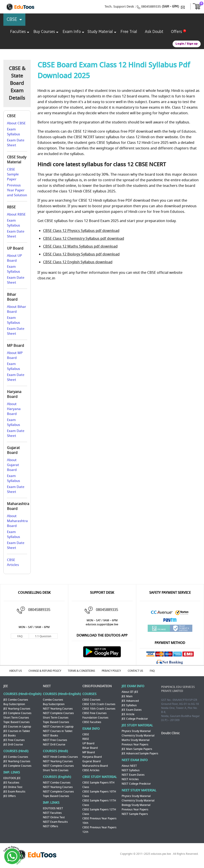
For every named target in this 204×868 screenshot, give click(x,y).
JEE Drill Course (13, 744)
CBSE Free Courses (94, 713)
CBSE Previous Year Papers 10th (99, 820)
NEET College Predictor (136, 783)
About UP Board (14, 258)
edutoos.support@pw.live (102, 624)
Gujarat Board (91, 761)
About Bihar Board (16, 309)
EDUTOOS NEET (53, 808)
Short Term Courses (16, 717)
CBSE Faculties (92, 722)
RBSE (86, 738)
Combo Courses (53, 699)
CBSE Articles (13, 562)
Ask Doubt (154, 32)
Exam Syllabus (13, 132)
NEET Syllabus (131, 770)
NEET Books (50, 735)
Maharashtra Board (95, 765)
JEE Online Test (13, 787)
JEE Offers (10, 796)
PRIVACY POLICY (114, 671)
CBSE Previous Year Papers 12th (99, 829)
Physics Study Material (136, 731)
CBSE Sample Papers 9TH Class (98, 784)
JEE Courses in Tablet (17, 731)
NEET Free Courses (55, 740)
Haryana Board (92, 756)
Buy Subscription (14, 704)
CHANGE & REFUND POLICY (46, 671)
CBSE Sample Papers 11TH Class (99, 802)
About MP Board (15, 355)
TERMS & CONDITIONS (84, 671)
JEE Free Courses (14, 740)
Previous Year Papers (135, 744)
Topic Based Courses (16, 722)
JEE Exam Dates (132, 709)
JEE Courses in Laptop (17, 726)
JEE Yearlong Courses (17, 708)
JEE (6, 686)
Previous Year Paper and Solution (17, 190)
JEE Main (127, 696)
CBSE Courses (91, 699)
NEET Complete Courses (58, 713)
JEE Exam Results (14, 791)
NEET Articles (130, 779)
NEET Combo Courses (57, 782)
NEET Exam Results (55, 821)
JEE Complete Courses (17, 713)
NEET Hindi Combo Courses (60, 756)
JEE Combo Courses (16, 699)
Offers (177, 32)
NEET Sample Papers (135, 814)
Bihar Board (90, 747)
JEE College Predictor (135, 718)
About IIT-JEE (130, 691)
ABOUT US (16, 671)
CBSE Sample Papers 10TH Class (99, 793)
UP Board (88, 743)
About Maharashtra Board (17, 521)
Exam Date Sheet (16, 143)
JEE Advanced (130, 700)
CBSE (86, 734)
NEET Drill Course (54, 744)
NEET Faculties (52, 812)
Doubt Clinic (170, 733)
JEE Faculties (11, 782)
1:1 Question (43, 636)
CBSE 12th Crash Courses (99, 704)
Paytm (170, 621)
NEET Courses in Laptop (58, 726)
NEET (47, 686)
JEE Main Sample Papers (137, 749)
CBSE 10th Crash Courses (99, 708)
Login (180, 44)
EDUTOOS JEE (12, 778)
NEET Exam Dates (133, 774)
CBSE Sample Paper (13, 174)
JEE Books (10, 735)
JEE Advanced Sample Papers (140, 753)
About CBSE (16, 123)
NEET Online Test (54, 817)
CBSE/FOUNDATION (97, 686)
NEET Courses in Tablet (58, 731)
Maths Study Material (136, 740)
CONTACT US (139, 671)
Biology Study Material (136, 805)
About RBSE (16, 214)
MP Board (89, 752)
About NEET (129, 765)
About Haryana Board (14, 409)
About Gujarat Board (13, 465)
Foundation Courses (95, 717)
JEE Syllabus (129, 705)
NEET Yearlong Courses (58, 708)
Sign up (192, 44)
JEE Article (128, 714)
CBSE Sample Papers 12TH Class (99, 811)
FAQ (20, 636)
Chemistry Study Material (138, 735)
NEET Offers (50, 826)
